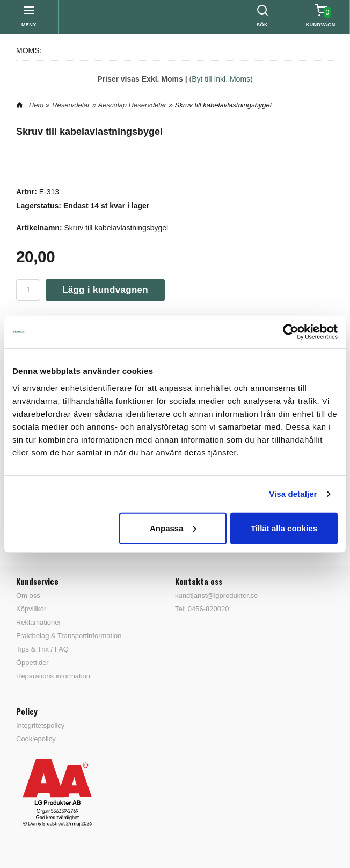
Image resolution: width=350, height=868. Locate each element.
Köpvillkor (31, 609)
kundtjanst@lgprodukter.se (216, 595)
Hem (36, 105)
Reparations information (53, 676)
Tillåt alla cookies (284, 528)
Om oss (28, 595)
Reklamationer (39, 622)
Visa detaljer (293, 494)
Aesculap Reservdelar (132, 105)
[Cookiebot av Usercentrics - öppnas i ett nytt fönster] (291, 332)
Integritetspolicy (40, 725)
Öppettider (32, 663)
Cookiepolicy (36, 739)
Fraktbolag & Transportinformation (69, 636)
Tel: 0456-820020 (202, 609)
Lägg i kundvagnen (105, 290)
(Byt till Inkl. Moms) (221, 79)
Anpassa (173, 528)
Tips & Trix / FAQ (42, 649)
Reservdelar (71, 105)
